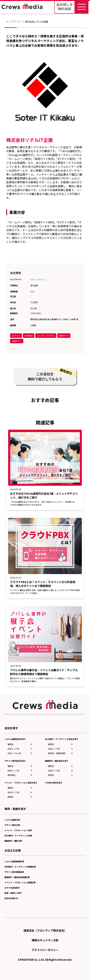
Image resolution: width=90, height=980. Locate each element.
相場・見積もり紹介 (13, 893)
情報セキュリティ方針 (45, 940)
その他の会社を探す (54, 783)
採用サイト (64, 336)
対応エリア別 (13, 749)
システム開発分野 (12, 820)
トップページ (13, 21)
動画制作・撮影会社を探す (57, 761)
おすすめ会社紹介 (12, 888)
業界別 (10, 744)
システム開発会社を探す (15, 739)
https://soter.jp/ (38, 279)
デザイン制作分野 (12, 825)
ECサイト (16, 336)
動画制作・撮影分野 (13, 841)
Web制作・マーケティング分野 (18, 836)
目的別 (10, 797)
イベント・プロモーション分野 (18, 830)
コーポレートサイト (46, 336)
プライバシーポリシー (45, 950)
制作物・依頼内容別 (57, 753)
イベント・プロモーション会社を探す (21, 783)
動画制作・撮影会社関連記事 (17, 877)
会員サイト (17, 341)
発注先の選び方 (11, 898)
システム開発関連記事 (14, 861)
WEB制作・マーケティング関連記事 (20, 867)
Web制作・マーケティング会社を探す (62, 739)
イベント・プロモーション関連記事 (20, 882)
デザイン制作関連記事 (14, 872)
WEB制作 (29, 336)
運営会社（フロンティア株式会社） (45, 930)
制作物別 (11, 775)
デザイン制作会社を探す (15, 761)
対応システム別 (14, 753)
